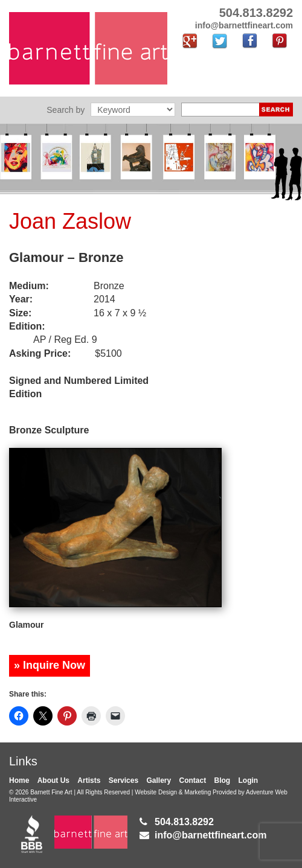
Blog (223, 780)
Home (19, 780)
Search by (66, 110)
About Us (53, 780)
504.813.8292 (184, 822)
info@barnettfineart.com (210, 835)
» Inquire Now (50, 665)
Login (249, 780)
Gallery (159, 780)
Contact (193, 780)
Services (124, 780)
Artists (89, 780)
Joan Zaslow (70, 221)
